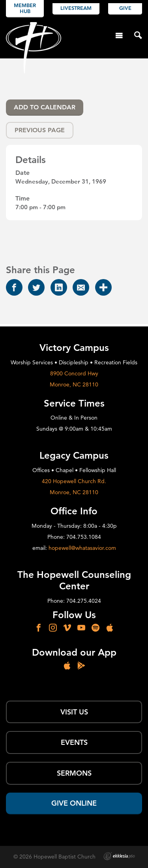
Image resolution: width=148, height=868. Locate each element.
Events (74, 742)
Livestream (76, 8)
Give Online (74, 803)
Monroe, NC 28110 (74, 384)
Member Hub (25, 8)
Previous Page (40, 130)
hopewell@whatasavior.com (82, 548)
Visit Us (74, 712)
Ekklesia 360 (119, 856)
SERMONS (74, 773)
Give (125, 8)
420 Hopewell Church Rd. (74, 481)
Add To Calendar (45, 107)
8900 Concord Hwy (74, 373)
